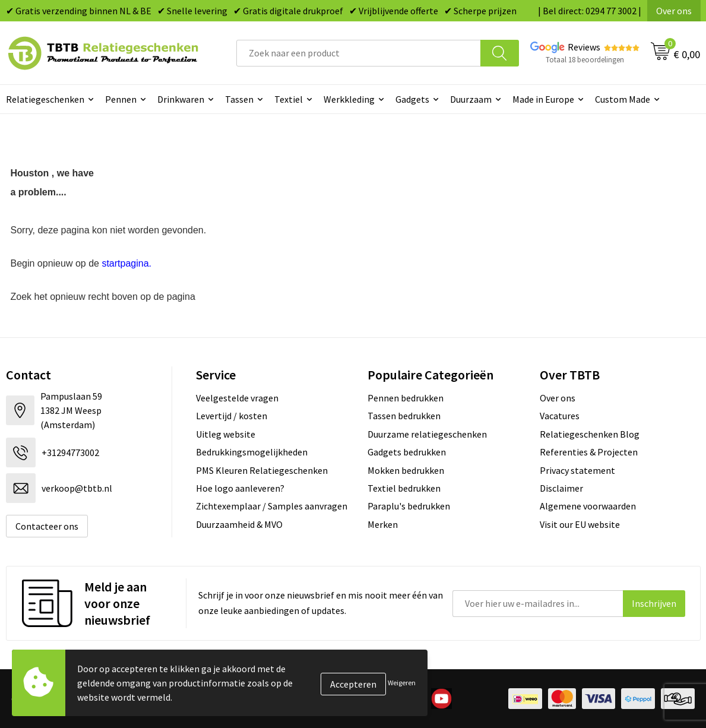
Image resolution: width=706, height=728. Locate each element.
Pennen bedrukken (406, 398)
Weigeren (402, 683)
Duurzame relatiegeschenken (427, 434)
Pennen (121, 99)
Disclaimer (561, 488)
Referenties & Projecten (589, 452)
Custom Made (623, 99)
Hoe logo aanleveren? (240, 488)
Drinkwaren (181, 99)
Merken (383, 524)
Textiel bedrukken (404, 488)
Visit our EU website (580, 524)
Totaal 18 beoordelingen (585, 60)
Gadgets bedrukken (407, 452)
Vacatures (560, 416)
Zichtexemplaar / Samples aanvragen (272, 506)
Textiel (289, 99)
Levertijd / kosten (232, 416)
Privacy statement (577, 470)
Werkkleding (349, 99)
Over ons (674, 11)
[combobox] (359, 53)
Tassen (239, 99)
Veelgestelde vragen (237, 398)
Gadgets (412, 99)
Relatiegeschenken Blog (590, 434)
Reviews (584, 47)
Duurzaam (471, 99)
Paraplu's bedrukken (409, 506)
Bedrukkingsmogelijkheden (252, 452)
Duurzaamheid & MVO (239, 524)
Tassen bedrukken (404, 416)
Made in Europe (543, 99)
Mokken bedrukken (406, 470)
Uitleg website (226, 434)
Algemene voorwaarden (588, 506)
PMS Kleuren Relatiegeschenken (262, 470)
